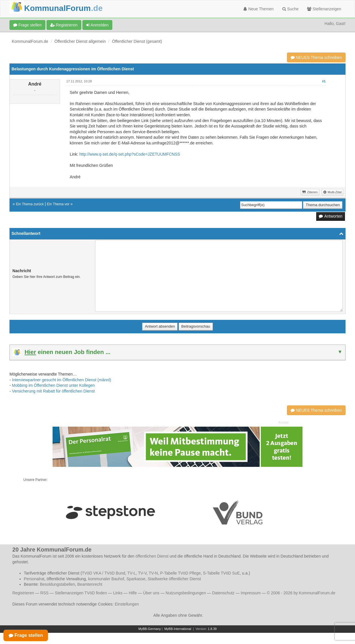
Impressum (251, 593)
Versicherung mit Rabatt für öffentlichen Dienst (53, 391)
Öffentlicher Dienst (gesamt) (137, 41)
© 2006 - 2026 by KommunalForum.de (301, 593)
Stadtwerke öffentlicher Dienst (174, 579)
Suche (291, 9)
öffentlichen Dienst (152, 556)
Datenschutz (223, 593)
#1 (324, 81)
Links (118, 593)
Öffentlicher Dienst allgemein (80, 41)
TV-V (142, 573)
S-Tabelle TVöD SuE (221, 573)
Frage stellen (27, 25)
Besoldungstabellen (57, 584)
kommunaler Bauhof (106, 579)
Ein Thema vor (58, 204)
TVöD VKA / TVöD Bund (104, 573)
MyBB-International (178, 629)
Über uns (151, 593)
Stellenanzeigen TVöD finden (81, 593)
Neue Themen (258, 9)
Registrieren (64, 25)
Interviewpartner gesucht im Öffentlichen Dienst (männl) (62, 380)
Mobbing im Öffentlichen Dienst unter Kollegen (53, 385)
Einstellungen (127, 604)
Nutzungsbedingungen (186, 593)
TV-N (153, 573)
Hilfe (133, 593)
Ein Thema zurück (30, 204)
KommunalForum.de (30, 41)
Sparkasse (136, 579)
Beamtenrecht (90, 584)
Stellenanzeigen (324, 9)
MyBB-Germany (150, 629)
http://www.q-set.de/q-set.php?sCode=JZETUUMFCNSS (130, 154)
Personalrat (34, 579)
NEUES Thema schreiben (316, 57)
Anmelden (97, 25)
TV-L (132, 573)
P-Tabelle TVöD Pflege (180, 573)
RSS (44, 593)
